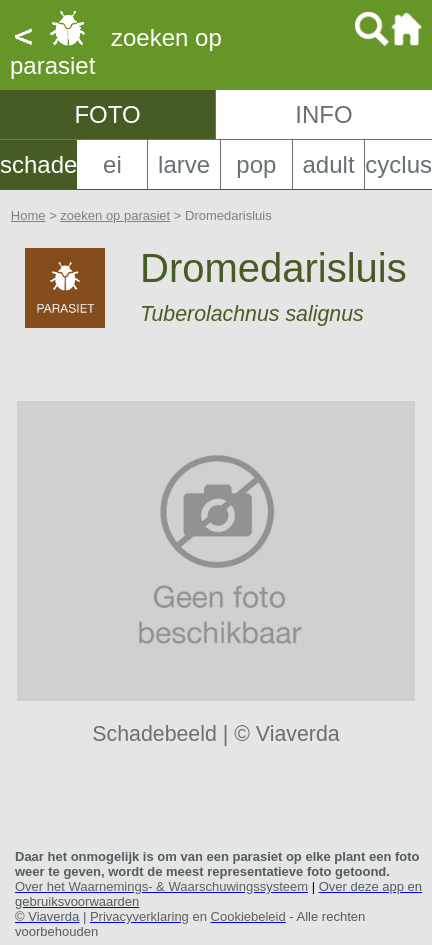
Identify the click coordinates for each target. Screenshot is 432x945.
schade (38, 164)
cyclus (398, 164)
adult (329, 164)
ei (112, 164)
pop (256, 164)
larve (184, 164)
